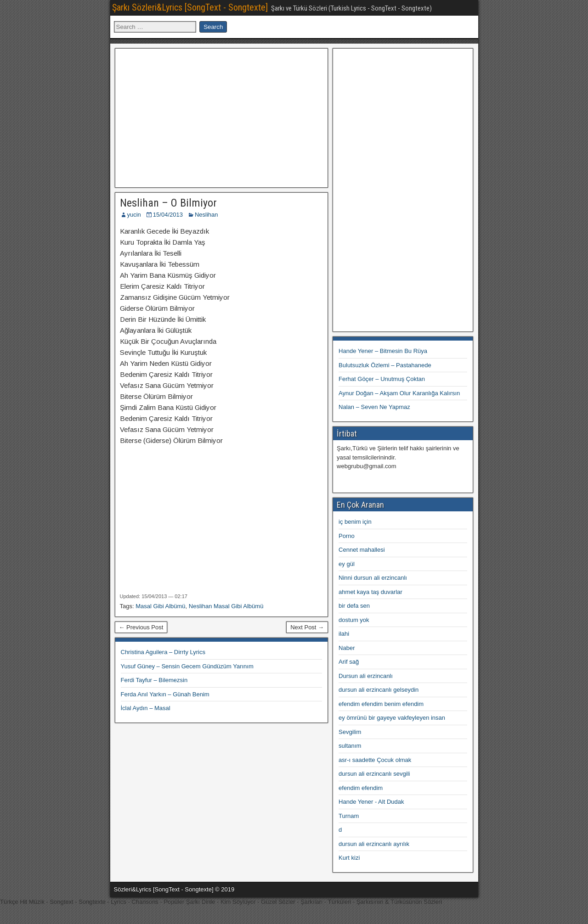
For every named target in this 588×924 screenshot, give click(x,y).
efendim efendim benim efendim (381, 704)
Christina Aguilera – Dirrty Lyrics (163, 652)
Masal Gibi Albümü (160, 606)
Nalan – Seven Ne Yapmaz (374, 407)
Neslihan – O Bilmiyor (168, 203)
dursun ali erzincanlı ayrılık (374, 844)
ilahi (344, 634)
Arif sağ (349, 662)
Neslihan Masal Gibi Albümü (226, 606)
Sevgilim (350, 732)
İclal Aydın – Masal (146, 708)
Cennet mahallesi (362, 550)
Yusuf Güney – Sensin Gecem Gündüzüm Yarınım (187, 666)
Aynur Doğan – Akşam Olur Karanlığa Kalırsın (399, 393)
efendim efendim (361, 788)
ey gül (347, 564)
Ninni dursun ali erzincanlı (373, 578)
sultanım (350, 746)
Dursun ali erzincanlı (366, 676)
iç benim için (355, 522)
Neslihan (206, 215)
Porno (347, 536)
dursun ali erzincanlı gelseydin (379, 690)
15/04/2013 (168, 215)
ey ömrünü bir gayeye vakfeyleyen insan (392, 718)
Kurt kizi (349, 858)
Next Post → (307, 627)
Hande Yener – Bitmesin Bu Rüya (383, 351)
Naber (347, 648)
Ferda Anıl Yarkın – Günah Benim (165, 694)
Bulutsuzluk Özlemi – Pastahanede (385, 365)
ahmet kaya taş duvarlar (370, 592)
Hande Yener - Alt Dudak (371, 802)
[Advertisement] (221, 117)
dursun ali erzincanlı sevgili (374, 774)
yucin (134, 215)
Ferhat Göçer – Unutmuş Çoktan (382, 379)
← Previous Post (141, 627)
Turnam (349, 816)
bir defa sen (354, 606)
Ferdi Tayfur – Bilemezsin (154, 680)
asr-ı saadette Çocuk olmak (375, 760)
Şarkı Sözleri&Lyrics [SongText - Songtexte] (190, 7)
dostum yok (354, 620)
